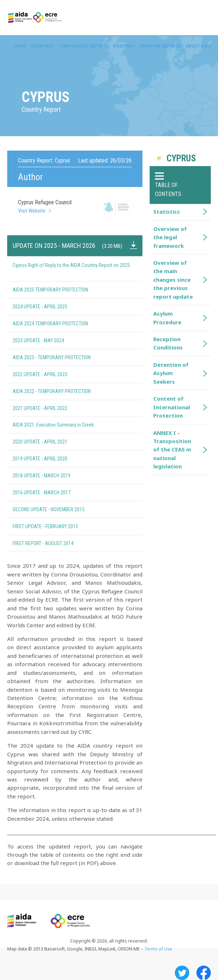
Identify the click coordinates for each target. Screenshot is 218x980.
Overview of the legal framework (170, 237)
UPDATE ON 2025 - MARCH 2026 (67, 246)
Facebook (204, 973)
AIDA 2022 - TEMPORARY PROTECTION (63, 391)
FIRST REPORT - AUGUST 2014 (55, 543)
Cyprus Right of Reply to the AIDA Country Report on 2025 (71, 269)
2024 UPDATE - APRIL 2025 (52, 307)
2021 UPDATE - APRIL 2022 (52, 408)
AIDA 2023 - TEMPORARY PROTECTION (63, 357)
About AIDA (198, 46)
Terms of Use (158, 949)
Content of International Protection (172, 407)
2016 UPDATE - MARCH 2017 (53, 493)
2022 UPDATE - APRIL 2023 (52, 374)
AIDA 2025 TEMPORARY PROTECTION (62, 290)
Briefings (124, 46)
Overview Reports (160, 46)
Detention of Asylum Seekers (171, 373)
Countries (43, 46)
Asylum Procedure (167, 318)
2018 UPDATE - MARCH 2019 (53, 476)
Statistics (167, 211)
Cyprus (181, 158)
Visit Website (32, 211)
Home (20, 46)
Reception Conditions (168, 343)
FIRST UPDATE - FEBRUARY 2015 (57, 526)
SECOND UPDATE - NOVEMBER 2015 (60, 509)
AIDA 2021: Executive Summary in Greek (65, 425)
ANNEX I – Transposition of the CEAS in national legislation (172, 450)
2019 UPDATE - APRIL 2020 (52, 459)
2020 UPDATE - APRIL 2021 (52, 442)
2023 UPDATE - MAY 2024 (50, 340)
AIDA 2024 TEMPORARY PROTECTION (62, 324)
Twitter (182, 973)
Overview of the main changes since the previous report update (173, 280)
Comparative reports (84, 46)
